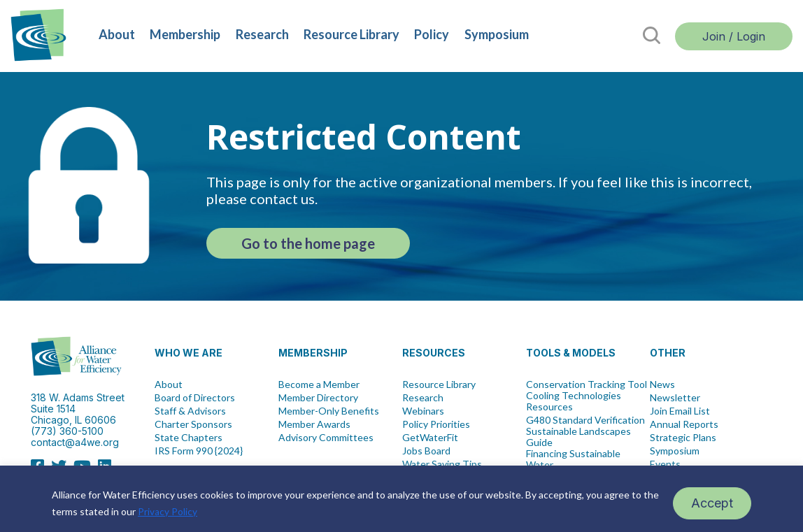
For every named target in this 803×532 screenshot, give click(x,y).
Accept (712, 503)
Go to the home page (308, 243)
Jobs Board (426, 451)
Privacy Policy (168, 511)
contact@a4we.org (75, 442)
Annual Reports (684, 424)
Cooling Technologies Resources (574, 401)
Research (262, 34)
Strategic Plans (683, 438)
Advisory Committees (326, 438)
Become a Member (319, 384)
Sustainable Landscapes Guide (578, 437)
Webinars (423, 411)
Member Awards (314, 424)
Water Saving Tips (442, 464)
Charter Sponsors (193, 424)
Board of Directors (195, 398)
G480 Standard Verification (585, 420)
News (662, 384)
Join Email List (680, 411)
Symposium (497, 34)
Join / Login (734, 36)
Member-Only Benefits (329, 411)
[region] (401, 499)
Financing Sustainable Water (573, 459)
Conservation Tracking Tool (587, 384)
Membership (185, 34)
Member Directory (318, 398)
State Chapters (189, 438)
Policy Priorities (436, 424)
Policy (432, 34)
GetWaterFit (430, 438)
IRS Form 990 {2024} (199, 451)
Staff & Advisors (190, 411)
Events (665, 464)
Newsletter (675, 398)
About (117, 34)
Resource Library (351, 34)
